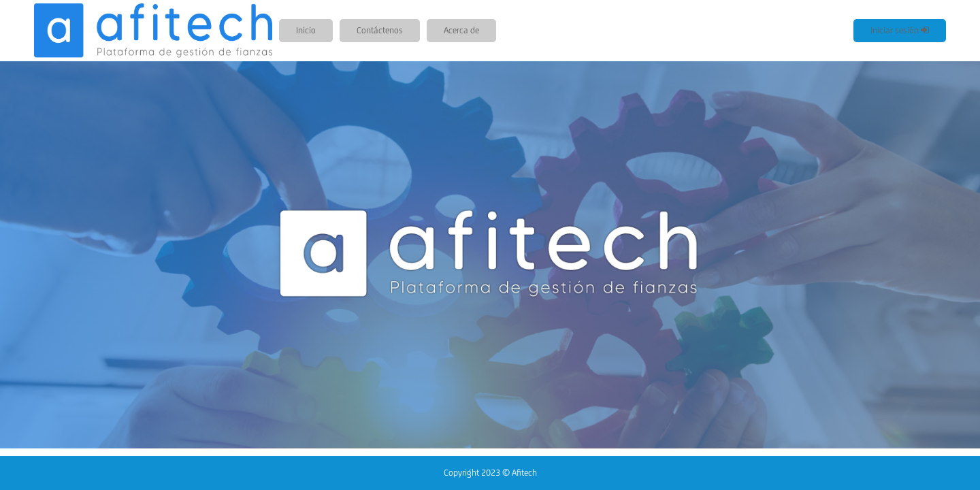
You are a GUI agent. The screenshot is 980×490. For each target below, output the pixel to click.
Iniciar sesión (900, 30)
